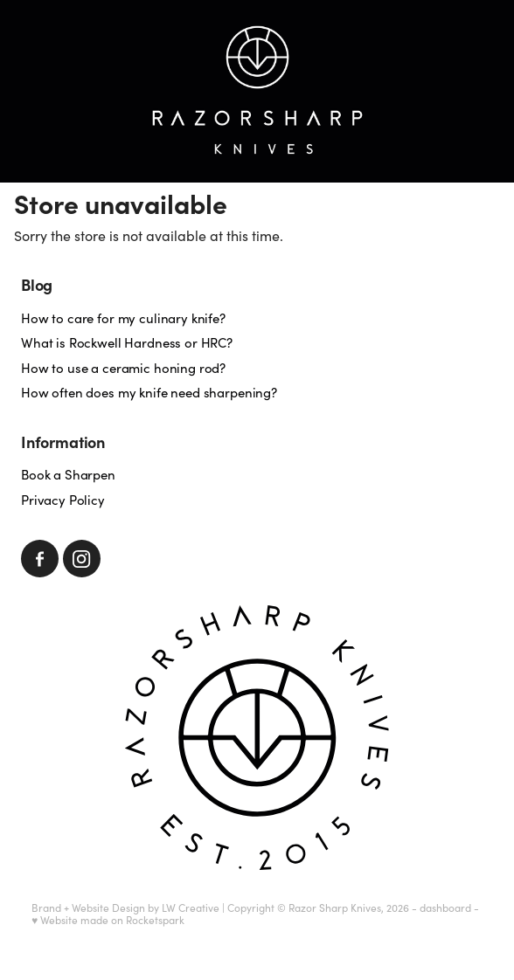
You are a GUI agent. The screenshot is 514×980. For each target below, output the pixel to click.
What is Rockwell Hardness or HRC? (127, 342)
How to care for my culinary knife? (123, 318)
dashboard (445, 908)
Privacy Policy (63, 500)
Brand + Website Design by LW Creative (125, 908)
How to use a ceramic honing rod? (123, 368)
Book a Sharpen (68, 474)
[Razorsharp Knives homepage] (257, 91)
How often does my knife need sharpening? (149, 392)
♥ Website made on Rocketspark (108, 920)
